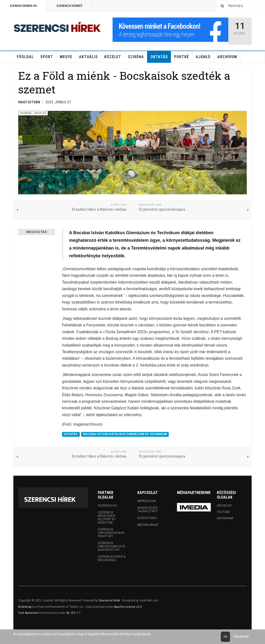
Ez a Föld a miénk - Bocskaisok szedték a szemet (124, 82)
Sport (47, 57)
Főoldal (25, 57)
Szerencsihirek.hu (23, 6)
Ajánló (203, 57)
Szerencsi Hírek (109, 600)
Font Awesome (28, 613)
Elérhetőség (147, 518)
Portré (181, 57)
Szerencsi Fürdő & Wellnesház (112, 558)
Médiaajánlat (148, 525)
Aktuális (88, 57)
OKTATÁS (71, 434)
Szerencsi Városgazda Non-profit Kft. (111, 533)
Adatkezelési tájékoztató (147, 510)
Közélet (113, 57)
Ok (225, 637)
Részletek (241, 636)
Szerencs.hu (107, 506)
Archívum (227, 57)
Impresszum (146, 501)
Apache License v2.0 (128, 607)
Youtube (223, 512)
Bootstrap (25, 607)
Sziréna (136, 57)
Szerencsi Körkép (69, 6)
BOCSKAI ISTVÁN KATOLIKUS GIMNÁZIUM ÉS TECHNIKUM (125, 434)
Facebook (224, 506)
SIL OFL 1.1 (73, 613)
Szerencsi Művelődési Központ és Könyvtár (106, 518)
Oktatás (159, 57)
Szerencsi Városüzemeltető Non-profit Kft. (111, 546)
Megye (66, 57)
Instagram (225, 518)
